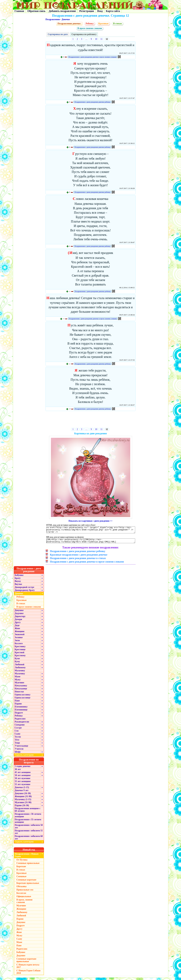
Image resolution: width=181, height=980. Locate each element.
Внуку (18, 584)
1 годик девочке (23, 769)
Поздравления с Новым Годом (27, 858)
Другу (18, 625)
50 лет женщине (23, 778)
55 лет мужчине (23, 787)
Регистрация (87, 11)
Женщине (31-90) (23, 799)
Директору (20, 619)
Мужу (18, 682)
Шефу (18, 754)
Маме (18, 679)
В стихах (117, 24)
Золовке (19, 640)
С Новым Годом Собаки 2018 (28, 974)
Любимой (20, 667)
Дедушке (19, 616)
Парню (18, 706)
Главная (19, 11)
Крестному (20, 658)
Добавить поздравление (62, 11)
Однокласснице (23, 700)
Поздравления (53, 19)
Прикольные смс (25, 892)
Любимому (20, 670)
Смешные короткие (26, 882)
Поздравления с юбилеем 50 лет (29, 829)
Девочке (66, 19)
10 (96, 39)
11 (101, 39)
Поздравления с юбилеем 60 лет (29, 840)
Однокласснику (23, 697)
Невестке (19, 694)
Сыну (18, 736)
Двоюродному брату (25, 593)
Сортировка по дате (58, 34)
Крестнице (20, 652)
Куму (17, 664)
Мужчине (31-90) (23, 805)
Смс (17, 733)
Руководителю (22, 724)
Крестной (20, 655)
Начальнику (21, 688)
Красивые (103, 24)
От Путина (22, 862)
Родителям (20, 721)
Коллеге (19, 646)
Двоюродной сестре (25, 590)
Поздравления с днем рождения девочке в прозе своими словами (92, 57)
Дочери (18, 622)
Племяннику (21, 709)
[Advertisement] (90, 420)
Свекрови (20, 727)
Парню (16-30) (22, 808)
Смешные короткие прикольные (26, 962)
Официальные (24, 899)
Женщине (20, 634)
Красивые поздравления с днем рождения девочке (79, 557)
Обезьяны (22, 889)
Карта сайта (113, 11)
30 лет (18, 772)
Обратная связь (36, 11)
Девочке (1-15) (22, 790)
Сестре (18, 730)
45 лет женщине (23, 775)
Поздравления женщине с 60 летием (28, 812)
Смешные (21, 879)
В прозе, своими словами (25, 903)
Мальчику (20, 673)
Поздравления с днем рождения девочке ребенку (92, 102)
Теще (17, 745)
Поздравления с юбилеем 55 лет (29, 834)
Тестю (18, 739)
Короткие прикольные (28, 885)
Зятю (17, 643)
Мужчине (20, 685)
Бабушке (19, 577)
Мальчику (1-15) (23, 802)
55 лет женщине (23, 784)
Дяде (17, 628)
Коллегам (21, 895)
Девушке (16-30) (23, 796)
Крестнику (20, 649)
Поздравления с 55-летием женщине (28, 823)
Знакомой (20, 637)
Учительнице (21, 748)
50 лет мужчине (23, 781)
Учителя (19, 751)
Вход (100, 11)
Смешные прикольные (28, 865)
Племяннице (21, 712)
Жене (17, 631)
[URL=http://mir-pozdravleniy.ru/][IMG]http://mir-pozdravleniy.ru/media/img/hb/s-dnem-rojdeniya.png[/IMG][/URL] (91, 543)
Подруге (19, 715)
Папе (17, 703)
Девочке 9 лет (22, 793)
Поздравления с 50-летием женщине (28, 818)
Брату (18, 581)
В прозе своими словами (90, 28)
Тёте (17, 742)
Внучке (18, 587)
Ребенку (90, 24)
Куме (17, 661)
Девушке (19, 613)
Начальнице (21, 691)
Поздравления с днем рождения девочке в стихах (78, 561)
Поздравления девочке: (69, 24)
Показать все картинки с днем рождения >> (90, 521)
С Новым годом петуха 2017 (28, 968)
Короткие (21, 869)
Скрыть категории (29, 757)
